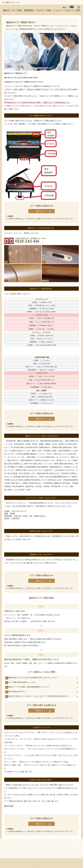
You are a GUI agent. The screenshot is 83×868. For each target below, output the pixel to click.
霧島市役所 (9, 806)
